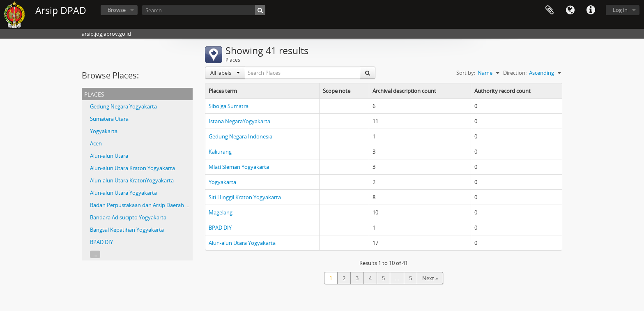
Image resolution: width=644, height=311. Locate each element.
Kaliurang (220, 152)
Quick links (591, 10)
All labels (225, 73)
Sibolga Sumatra (229, 106)
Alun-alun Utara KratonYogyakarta (132, 180)
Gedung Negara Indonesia (240, 136)
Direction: (515, 73)
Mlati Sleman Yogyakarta (239, 167)
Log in (620, 10)
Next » (430, 278)
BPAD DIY (101, 242)
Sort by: (466, 73)
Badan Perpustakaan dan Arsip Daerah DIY (142, 205)
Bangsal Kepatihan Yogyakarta (127, 230)
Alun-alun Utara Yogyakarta (123, 193)
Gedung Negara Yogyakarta (123, 106)
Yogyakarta (104, 131)
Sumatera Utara (109, 119)
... (95, 254)
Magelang (221, 212)
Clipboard (550, 10)
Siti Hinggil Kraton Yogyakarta (245, 197)
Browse (117, 10)
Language (570, 10)
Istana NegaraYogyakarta (239, 121)
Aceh (96, 143)
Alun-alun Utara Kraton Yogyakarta (132, 168)
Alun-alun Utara (109, 156)
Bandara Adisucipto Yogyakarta (128, 217)
